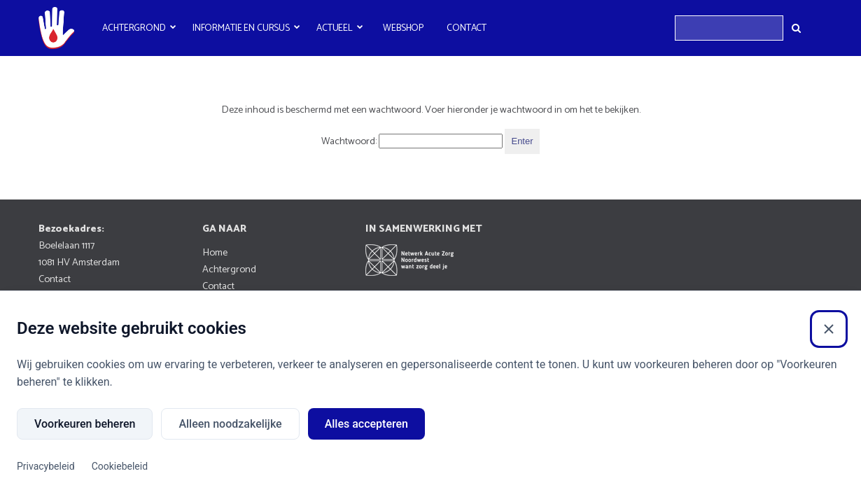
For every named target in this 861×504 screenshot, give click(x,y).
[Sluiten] (829, 329)
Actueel (335, 28)
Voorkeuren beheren (85, 424)
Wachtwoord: (412, 141)
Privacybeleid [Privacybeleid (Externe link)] (46, 466)
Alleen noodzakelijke (230, 424)
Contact (467, 28)
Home (215, 253)
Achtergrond (134, 28)
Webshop (403, 28)
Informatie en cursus (241, 28)
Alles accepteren (366, 424)
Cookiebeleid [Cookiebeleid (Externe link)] (120, 466)
